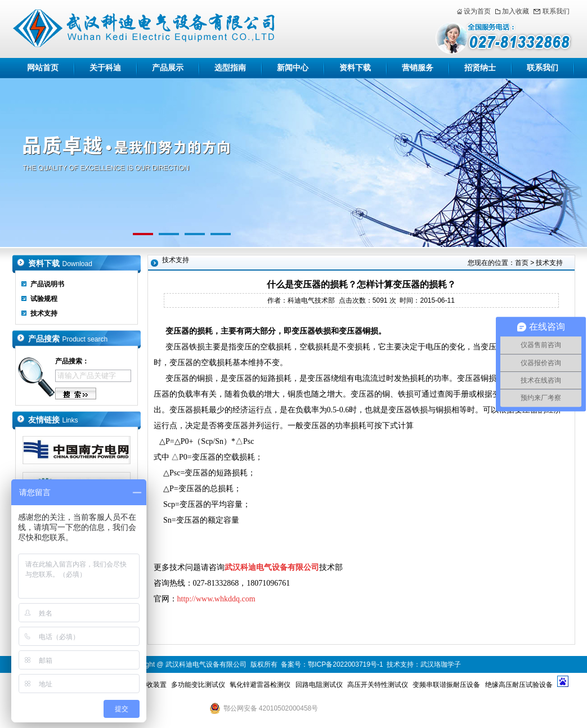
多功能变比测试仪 (198, 685)
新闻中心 (293, 68)
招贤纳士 (480, 68)
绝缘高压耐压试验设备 (519, 685)
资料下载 (355, 68)
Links (70, 420)
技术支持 (44, 313)
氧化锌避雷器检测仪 (260, 685)
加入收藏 (516, 11)
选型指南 (230, 68)
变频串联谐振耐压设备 (446, 685)
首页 (522, 263)
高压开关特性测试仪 (378, 685)
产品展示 (168, 68)
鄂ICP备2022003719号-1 (345, 664)
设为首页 (477, 11)
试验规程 (44, 299)
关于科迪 (105, 68)
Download (77, 264)
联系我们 (556, 11)
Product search (85, 339)
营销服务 (418, 68)
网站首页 (43, 68)
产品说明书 (47, 284)
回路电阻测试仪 (319, 685)
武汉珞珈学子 (441, 664)
